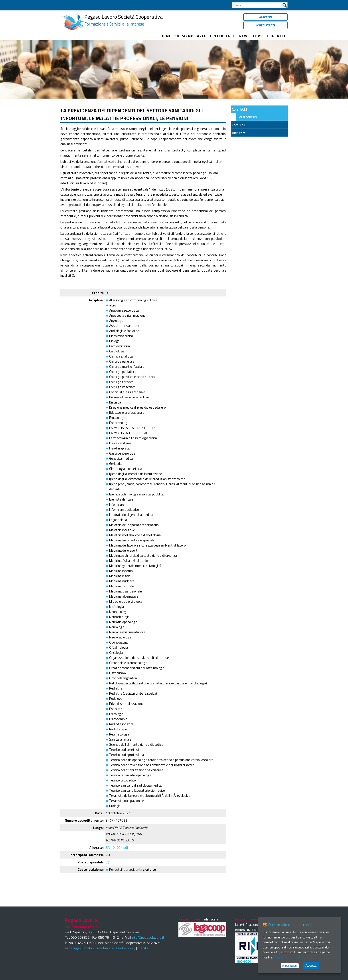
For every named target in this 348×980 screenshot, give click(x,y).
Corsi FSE (239, 125)
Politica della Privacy (99, 948)
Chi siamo (184, 36)
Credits (143, 948)
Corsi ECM (239, 109)
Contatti (276, 36)
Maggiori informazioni (289, 957)
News (244, 36)
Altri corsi (239, 133)
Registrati (265, 25)
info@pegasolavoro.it (148, 937)
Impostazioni (290, 966)
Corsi (258, 36)
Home (166, 36)
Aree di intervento (217, 36)
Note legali (73, 948)
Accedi (266, 17)
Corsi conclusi (247, 117)
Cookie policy (126, 948)
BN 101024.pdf (117, 848)
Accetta (311, 965)
